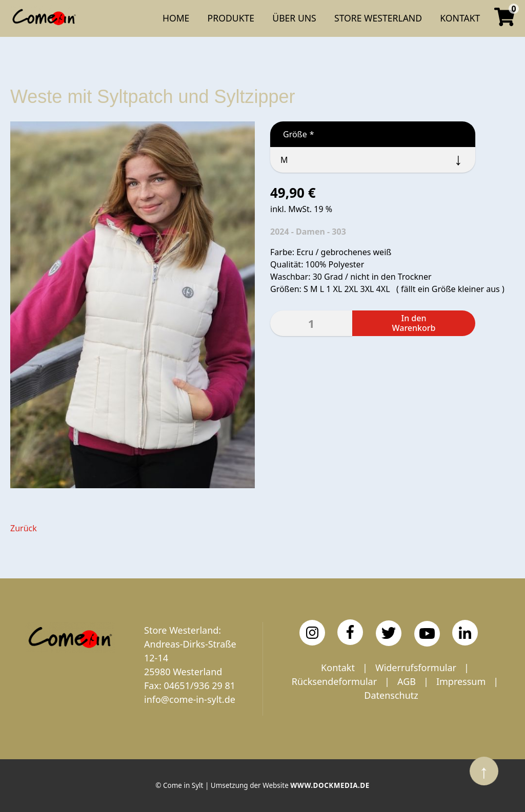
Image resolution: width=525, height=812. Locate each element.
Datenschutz (391, 695)
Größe (292, 134)
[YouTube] (427, 634)
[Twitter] (389, 633)
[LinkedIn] (465, 633)
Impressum (461, 681)
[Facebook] (350, 632)
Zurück (24, 528)
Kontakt (338, 668)
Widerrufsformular (416, 668)
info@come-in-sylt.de (190, 699)
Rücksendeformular (334, 681)
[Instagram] (312, 633)
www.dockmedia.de (330, 785)
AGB (407, 681)
